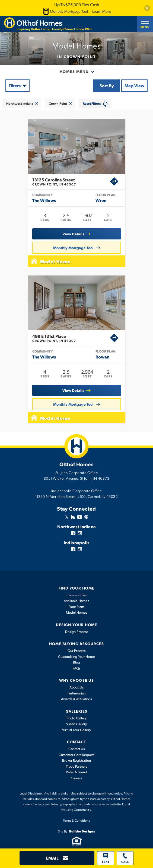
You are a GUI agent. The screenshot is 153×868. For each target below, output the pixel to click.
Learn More (102, 11)
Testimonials (76, 693)
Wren (101, 200)
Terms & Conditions (76, 820)
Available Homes (76, 601)
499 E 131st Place (71, 338)
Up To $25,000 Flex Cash (77, 4)
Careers (77, 778)
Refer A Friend (77, 772)
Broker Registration (76, 760)
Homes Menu (74, 71)
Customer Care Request (76, 755)
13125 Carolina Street (71, 182)
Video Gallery (76, 724)
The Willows (44, 200)
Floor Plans (77, 607)
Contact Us (77, 749)
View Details (73, 234)
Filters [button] (15, 86)
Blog (76, 662)
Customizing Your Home (76, 656)
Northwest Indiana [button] (20, 103)
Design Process (76, 632)
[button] (147, 8)
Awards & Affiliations (76, 699)
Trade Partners (77, 766)
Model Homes (77, 612)
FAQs (76, 668)
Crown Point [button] (58, 103)
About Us (76, 687)
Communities (77, 595)
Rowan (102, 357)
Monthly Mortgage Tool (65, 11)
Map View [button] (134, 86)
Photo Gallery (77, 718)
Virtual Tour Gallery (76, 730)
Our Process (76, 651)
